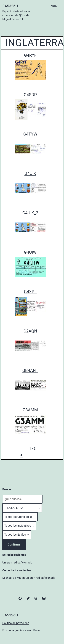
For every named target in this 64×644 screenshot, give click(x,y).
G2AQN (30, 331)
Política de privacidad (16, 623)
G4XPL (30, 292)
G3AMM (30, 410)
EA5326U (10, 6)
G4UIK (30, 173)
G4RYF (30, 55)
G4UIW (30, 252)
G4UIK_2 (30, 213)
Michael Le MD (12, 578)
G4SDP (30, 95)
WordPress (33, 630)
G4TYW (30, 134)
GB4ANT (30, 370)
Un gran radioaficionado (17, 562)
